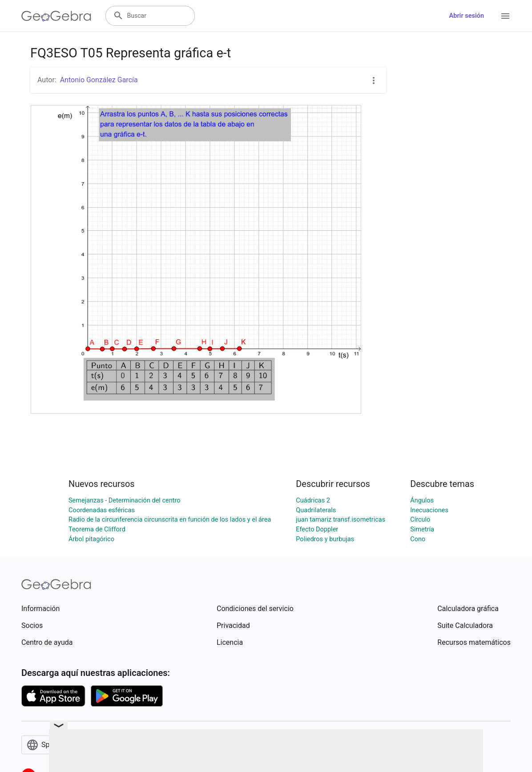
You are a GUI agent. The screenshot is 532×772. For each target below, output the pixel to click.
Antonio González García (99, 80)
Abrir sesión (467, 16)
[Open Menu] (505, 16)
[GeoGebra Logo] (56, 16)
